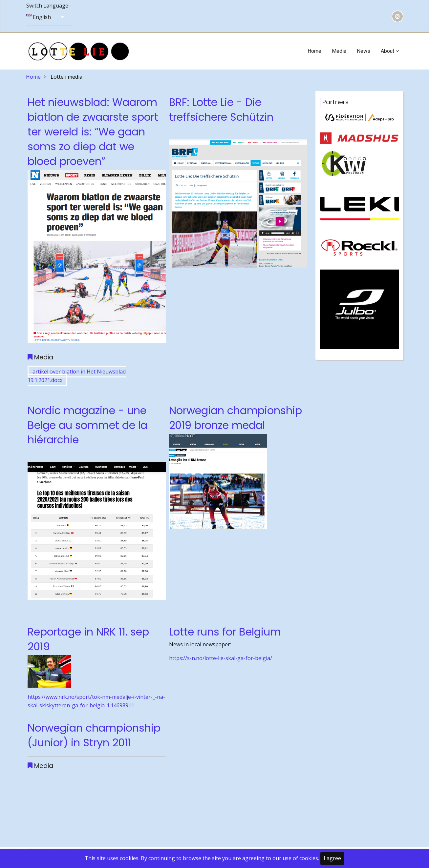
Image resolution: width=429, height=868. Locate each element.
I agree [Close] (332, 858)
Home (314, 51)
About (390, 51)
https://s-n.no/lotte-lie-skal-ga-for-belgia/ (221, 658)
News (364, 51)
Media (339, 51)
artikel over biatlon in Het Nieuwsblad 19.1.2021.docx (77, 376)
